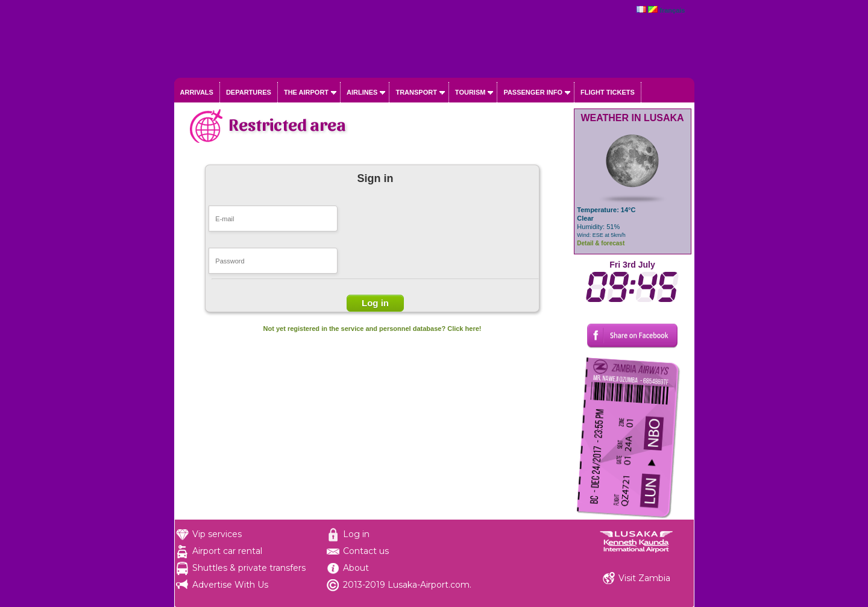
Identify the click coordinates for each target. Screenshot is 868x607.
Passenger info (533, 92)
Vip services (217, 534)
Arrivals (197, 92)
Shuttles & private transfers (249, 568)
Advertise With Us (230, 585)
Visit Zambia (644, 578)
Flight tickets (608, 92)
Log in (356, 534)
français (672, 10)
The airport (306, 92)
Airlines (362, 92)
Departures (249, 92)
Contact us (366, 551)
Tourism (470, 92)
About (356, 568)
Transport (416, 92)
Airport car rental (227, 551)
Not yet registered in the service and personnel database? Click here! (373, 329)
